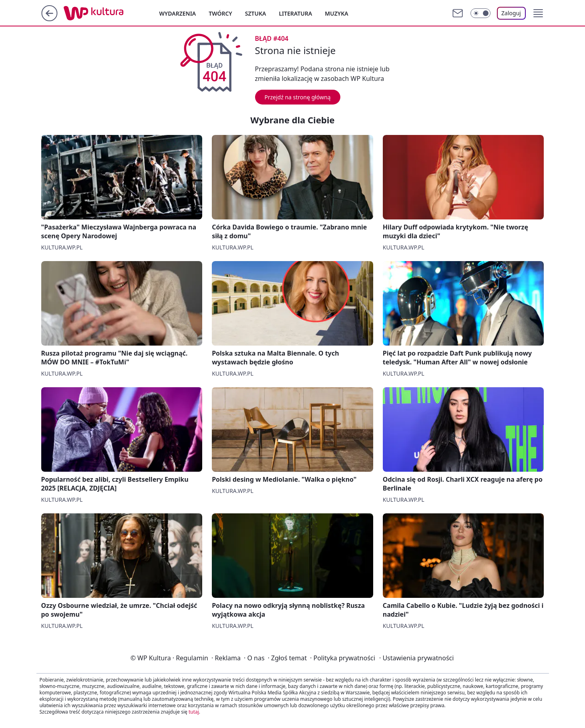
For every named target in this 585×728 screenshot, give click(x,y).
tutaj (194, 712)
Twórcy (220, 13)
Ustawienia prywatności (416, 658)
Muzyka (336, 13)
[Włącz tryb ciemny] (480, 13)
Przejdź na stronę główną (298, 97)
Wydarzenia (178, 13)
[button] (538, 13)
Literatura (295, 13)
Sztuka (256, 13)
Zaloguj (511, 13)
